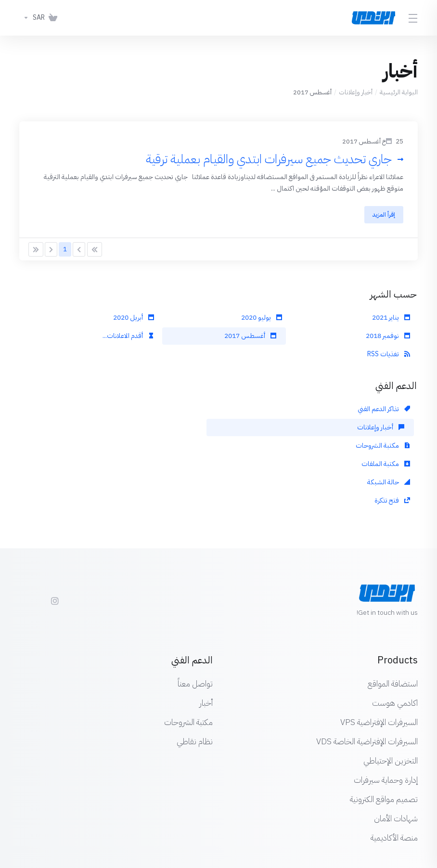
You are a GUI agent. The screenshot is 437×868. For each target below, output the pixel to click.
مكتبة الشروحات (127, 411)
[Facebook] (74, 526)
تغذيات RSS (389, 356)
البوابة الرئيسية (399, 92)
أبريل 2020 (134, 320)
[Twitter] (35, 526)
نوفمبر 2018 (388, 338)
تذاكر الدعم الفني (384, 411)
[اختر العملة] (32, 18)
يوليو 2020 (262, 320)
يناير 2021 (391, 320)
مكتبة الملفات (386, 430)
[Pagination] (95, 252)
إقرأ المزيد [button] (382, 215)
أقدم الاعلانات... (128, 338)
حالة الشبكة (261, 430)
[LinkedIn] (19, 526)
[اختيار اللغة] (231, 830)
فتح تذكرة (136, 430)
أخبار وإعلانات (356, 92)
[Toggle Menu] (413, 18)
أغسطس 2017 (250, 338)
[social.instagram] (54, 530)
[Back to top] (192, 828)
